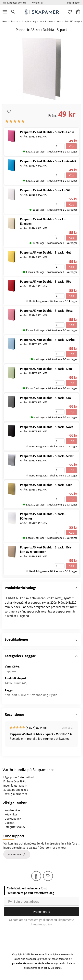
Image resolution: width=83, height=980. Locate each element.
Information (74, 3)
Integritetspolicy (15, 827)
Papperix (11, 671)
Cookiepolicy (13, 819)
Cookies (10, 823)
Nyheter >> (38, 3)
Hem (5, 21)
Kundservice (12, 810)
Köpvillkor (11, 814)
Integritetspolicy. (42, 924)
